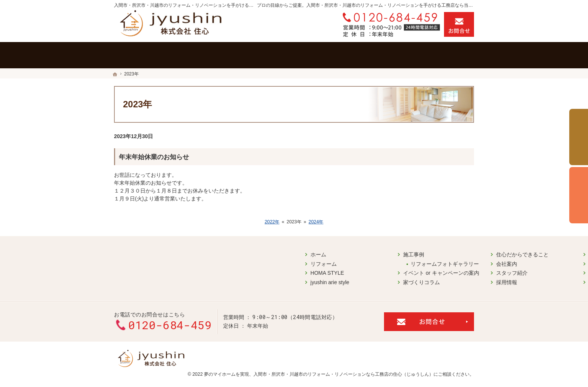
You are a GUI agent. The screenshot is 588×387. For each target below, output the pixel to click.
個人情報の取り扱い (422, 270)
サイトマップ (414, 279)
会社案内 (316, 261)
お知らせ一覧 (414, 261)
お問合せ (459, 24)
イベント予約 (579, 137)
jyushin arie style (139, 279)
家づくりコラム (231, 279)
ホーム (127, 252)
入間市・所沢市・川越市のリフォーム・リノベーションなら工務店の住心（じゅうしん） (343, 369)
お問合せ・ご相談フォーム (429, 316)
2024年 (316, 222)
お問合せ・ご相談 (419, 252)
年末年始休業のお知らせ (154, 157)
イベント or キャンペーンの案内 (250, 270)
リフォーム (133, 261)
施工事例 (223, 252)
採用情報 (316, 279)
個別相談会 (579, 195)
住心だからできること (331, 252)
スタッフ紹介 (321, 270)
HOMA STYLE (136, 270)
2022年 (272, 222)
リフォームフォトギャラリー (254, 261)
